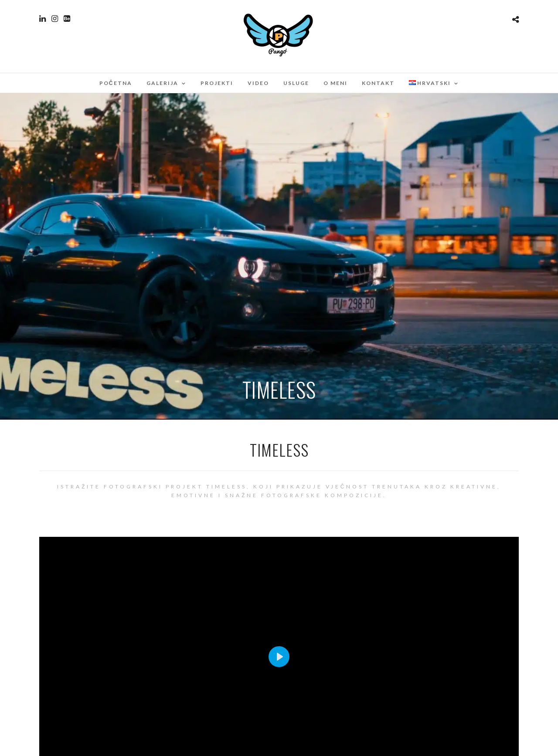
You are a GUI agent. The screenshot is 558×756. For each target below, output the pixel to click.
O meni (335, 83)
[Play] (279, 657)
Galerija (162, 83)
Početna (116, 83)
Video (258, 83)
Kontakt (378, 83)
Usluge (296, 83)
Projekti (217, 83)
